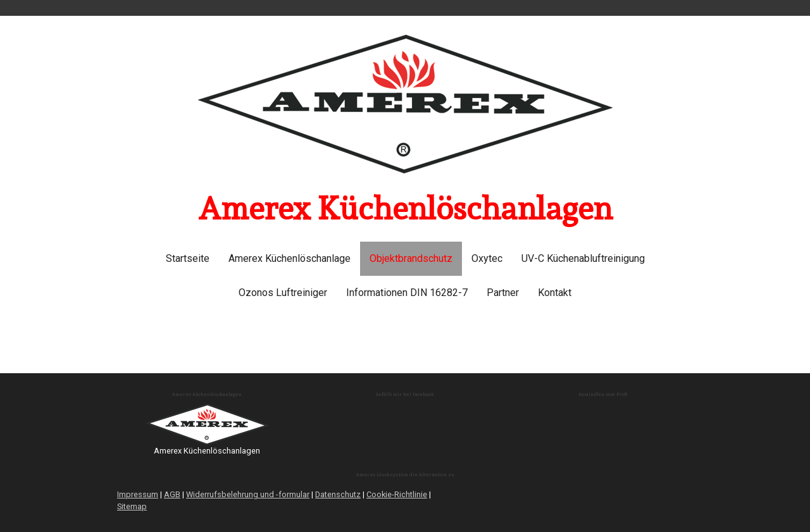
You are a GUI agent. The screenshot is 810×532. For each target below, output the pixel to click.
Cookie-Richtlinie (397, 494)
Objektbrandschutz (411, 258)
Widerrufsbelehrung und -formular (248, 494)
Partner (503, 293)
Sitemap (132, 506)
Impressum (138, 494)
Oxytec (487, 258)
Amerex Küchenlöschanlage (290, 258)
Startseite (188, 258)
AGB (172, 494)
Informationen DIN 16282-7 (407, 293)
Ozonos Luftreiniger (283, 293)
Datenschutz (338, 494)
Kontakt (555, 293)
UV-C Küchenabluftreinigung (583, 258)
